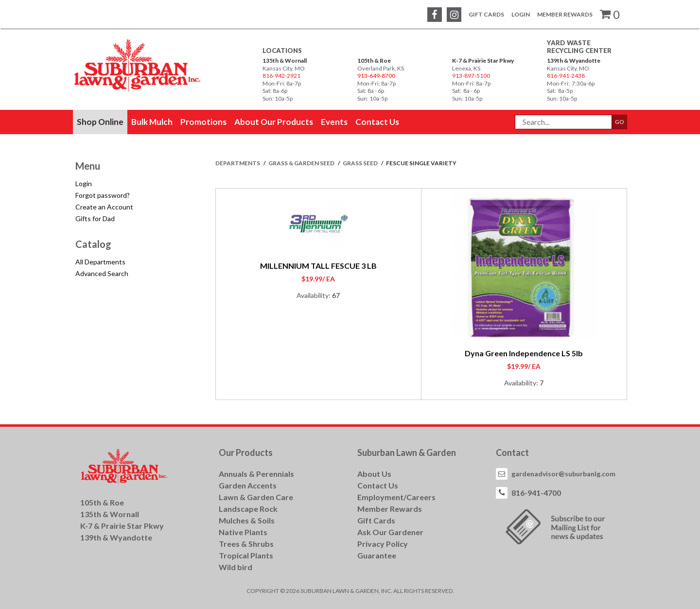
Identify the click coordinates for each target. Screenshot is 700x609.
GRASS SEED (361, 163)
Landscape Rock (248, 509)
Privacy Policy (383, 544)
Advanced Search (102, 273)
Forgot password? (103, 195)
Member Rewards (565, 14)
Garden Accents (248, 485)
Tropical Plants (246, 555)
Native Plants (243, 532)
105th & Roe (374, 61)
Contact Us (378, 485)
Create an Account (104, 207)
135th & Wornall (285, 61)
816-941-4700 (536, 493)
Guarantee (377, 555)
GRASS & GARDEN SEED (302, 163)
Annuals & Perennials (256, 474)
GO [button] (620, 122)
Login (521, 14)
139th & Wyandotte (574, 61)
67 (336, 295)
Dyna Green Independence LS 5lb (524, 353)
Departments (238, 163)
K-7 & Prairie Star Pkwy (483, 61)
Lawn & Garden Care (256, 497)
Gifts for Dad (95, 218)
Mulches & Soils (247, 520)
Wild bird (236, 567)
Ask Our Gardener (390, 532)
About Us (374, 474)
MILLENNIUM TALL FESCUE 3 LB (318, 266)
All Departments (100, 262)
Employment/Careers (396, 497)
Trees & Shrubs (246, 544)
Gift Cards (486, 14)
